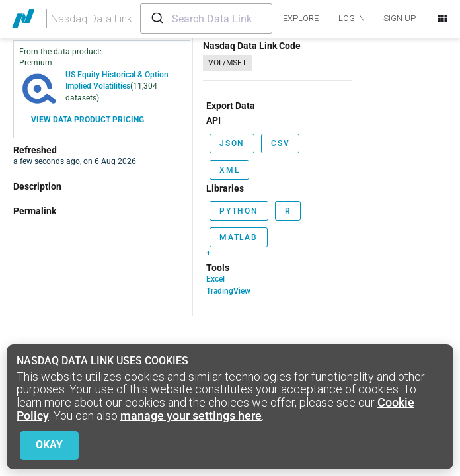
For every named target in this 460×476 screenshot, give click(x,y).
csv (280, 143)
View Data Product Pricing (88, 120)
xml (229, 170)
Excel (215, 279)
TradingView (228, 291)
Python (239, 211)
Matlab (239, 237)
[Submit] (156, 19)
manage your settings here (191, 416)
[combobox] (206, 19)
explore (301, 18)
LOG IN (352, 18)
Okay (49, 445)
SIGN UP (400, 18)
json (232, 143)
